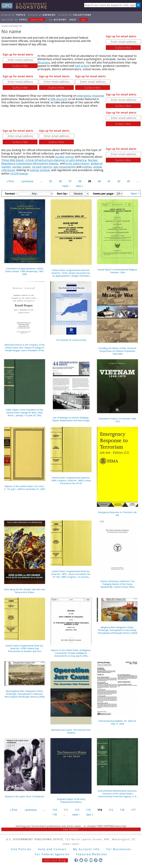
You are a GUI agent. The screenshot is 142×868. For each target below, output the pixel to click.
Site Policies (21, 849)
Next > (135, 194)
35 (50, 181)
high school (82, 66)
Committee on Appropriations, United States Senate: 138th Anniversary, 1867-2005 (25, 271)
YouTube (91, 860)
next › (66, 186)
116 (122, 810)
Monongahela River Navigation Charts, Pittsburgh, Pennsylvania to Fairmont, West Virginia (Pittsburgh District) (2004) (25, 694)
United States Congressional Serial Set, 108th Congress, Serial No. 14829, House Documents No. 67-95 (71, 480)
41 (109, 181)
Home (5, 26)
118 (54, 814)
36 (60, 181)
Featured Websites (92, 854)
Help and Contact (52, 849)
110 (55, 810)
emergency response (91, 96)
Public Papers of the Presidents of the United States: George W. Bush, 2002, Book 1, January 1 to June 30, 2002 (24, 413)
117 (133, 810)
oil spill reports (42, 167)
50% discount (59, 99)
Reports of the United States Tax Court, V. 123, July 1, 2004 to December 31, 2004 (25, 488)
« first (10, 181)
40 (99, 181)
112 (77, 810)
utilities (87, 167)
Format (10, 194)
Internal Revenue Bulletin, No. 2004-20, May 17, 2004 (117, 722)
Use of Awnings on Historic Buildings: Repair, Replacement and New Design (71, 419)
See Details (71, 829)
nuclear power (21, 167)
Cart (84, 20)
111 (66, 810)
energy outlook (40, 170)
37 (70, 181)
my (58, 20)
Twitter (81, 860)
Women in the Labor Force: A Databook (24, 796)
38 (80, 181)
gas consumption (65, 167)
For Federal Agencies (52, 854)
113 (88, 810)
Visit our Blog (55, 860)
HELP (73, 20)
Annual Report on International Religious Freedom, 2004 (117, 271)
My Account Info (86, 849)
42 (119, 181)
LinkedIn (101, 860)
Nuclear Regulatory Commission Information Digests (50, 162)
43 (128, 181)
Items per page (103, 194)
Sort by (62, 194)
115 (111, 810)
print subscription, (78, 163)
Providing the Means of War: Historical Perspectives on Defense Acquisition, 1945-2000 (117, 351)
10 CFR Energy (19, 173)
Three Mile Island (12, 160)
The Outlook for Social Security (71, 340)
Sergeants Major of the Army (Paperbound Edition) (71, 801)
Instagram (86, 860)
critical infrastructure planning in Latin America (56, 160)
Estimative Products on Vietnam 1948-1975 (117, 420)
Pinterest (96, 860)
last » (80, 186)
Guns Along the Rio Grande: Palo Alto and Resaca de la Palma (25, 591)
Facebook (76, 860)
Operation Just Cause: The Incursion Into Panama (71, 731)
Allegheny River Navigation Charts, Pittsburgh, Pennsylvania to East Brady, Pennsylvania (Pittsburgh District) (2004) (117, 630)
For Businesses (119, 849)
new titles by (25, 20)
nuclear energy (64, 157)
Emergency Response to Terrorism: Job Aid (117, 514)
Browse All (13, 15)
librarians (44, 62)
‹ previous (27, 181)
